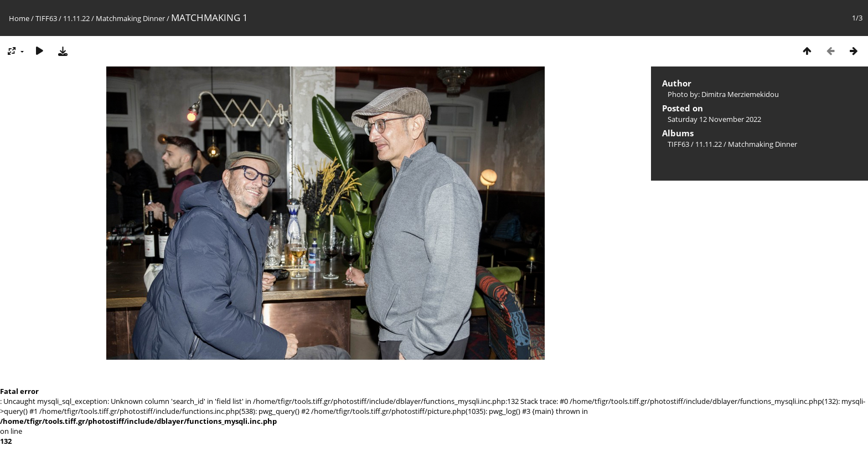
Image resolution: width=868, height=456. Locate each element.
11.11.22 (76, 18)
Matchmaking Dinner (130, 18)
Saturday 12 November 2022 (714, 119)
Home (19, 18)
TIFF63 (46, 18)
